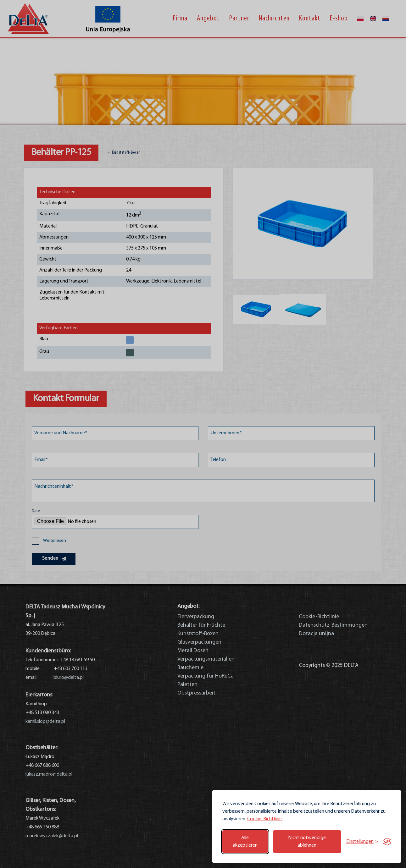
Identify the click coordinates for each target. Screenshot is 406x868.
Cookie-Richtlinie (264, 819)
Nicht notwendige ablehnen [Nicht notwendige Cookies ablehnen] (307, 842)
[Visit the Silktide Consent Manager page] (387, 842)
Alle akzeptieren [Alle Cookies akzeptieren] (245, 842)
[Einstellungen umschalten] (362, 842)
